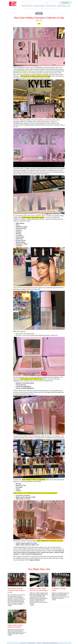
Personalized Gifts (51, 6)
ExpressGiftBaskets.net (53, 643)
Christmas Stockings (27, 6)
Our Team (39, 643)
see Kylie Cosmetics (42, 73)
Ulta (39, 24)
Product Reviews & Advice (64, 6)
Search (66, 3)
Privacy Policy (23, 643)
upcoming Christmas (20, 71)
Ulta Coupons (21, 331)
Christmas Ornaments (39, 6)
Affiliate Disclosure (31, 643)
